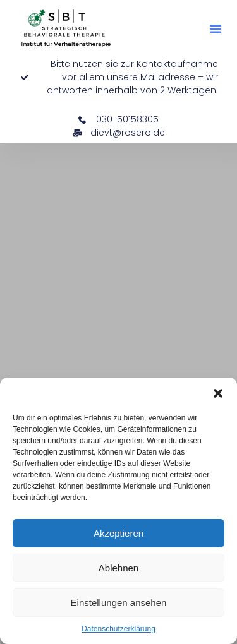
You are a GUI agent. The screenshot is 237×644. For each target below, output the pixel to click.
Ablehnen (118, 568)
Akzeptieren (118, 533)
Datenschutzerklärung (118, 629)
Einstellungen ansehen (119, 603)
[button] (218, 393)
